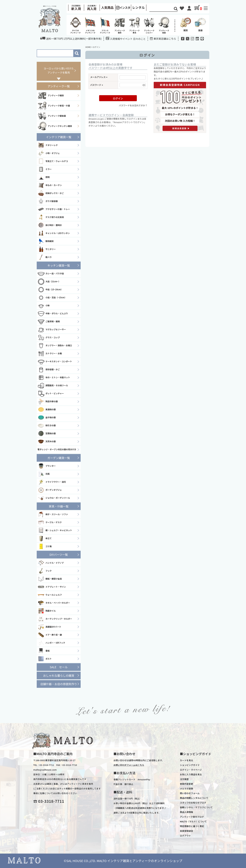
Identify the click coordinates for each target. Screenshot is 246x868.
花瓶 (44, 474)
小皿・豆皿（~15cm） (52, 298)
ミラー (45, 169)
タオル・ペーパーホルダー (54, 603)
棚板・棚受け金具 (50, 579)
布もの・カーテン (50, 185)
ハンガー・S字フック (51, 643)
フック (45, 571)
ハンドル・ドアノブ (51, 563)
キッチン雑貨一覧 (59, 265)
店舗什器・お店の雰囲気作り (59, 684)
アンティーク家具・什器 (54, 106)
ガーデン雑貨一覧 (59, 458)
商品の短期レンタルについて (194, 798)
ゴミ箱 (45, 546)
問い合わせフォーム (190, 793)
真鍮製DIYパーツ (49, 627)
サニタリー (47, 249)
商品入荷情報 (186, 812)
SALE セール (59, 667)
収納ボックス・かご (51, 193)
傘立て (45, 538)
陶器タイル (47, 611)
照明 (44, 177)
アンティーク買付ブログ (192, 817)
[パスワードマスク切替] (143, 85)
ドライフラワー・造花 (52, 482)
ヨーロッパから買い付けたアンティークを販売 (59, 70)
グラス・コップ (49, 338)
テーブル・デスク (50, 522)
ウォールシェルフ (50, 595)
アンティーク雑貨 (51, 96)
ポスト (45, 659)
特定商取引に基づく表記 (192, 826)
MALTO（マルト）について (193, 821)
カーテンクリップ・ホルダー (55, 619)
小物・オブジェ (49, 153)
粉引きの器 (47, 426)
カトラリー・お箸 (50, 354)
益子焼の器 (47, 418)
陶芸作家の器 (48, 402)
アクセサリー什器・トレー (54, 209)
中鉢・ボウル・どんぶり (53, 314)
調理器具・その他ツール (53, 386)
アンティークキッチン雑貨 (55, 126)
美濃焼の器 (47, 410)
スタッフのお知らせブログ (193, 803)
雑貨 (186, 24)
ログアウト (185, 836)
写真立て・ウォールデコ (53, 161)
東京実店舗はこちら (165, 39)
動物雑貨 (46, 241)
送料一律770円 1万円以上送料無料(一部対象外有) (71, 39)
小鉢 (44, 306)
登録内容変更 (186, 784)
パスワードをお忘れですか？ (133, 105)
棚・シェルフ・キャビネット (55, 530)
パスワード (97, 85)
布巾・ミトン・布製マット (54, 378)
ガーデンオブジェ (50, 490)
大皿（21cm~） (49, 282)
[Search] (162, 9)
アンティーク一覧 (59, 86)
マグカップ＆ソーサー (52, 330)
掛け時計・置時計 (50, 225)
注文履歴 (184, 779)
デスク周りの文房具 (51, 217)
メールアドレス (99, 77)
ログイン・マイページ (191, 770)
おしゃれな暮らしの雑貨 (59, 675)
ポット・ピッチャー (51, 394)
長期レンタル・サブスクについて (196, 807)
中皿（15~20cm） (50, 290)
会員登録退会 (186, 831)
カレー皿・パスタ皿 (51, 274)
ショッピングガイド (190, 765)
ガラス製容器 (48, 201)
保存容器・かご (49, 370)
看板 (44, 651)
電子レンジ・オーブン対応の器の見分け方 (57, 449)
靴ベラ (45, 257)
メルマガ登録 (186, 788)
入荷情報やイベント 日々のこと (126, 39)
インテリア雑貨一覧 (59, 137)
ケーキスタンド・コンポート (55, 362)
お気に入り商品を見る (191, 774)
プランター (47, 466)
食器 (200, 24)
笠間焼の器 (47, 434)
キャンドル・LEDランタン (54, 233)
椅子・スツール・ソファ (53, 514)
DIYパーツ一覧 (59, 555)
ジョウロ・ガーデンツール (54, 498)
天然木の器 (47, 442)
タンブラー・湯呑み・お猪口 (55, 346)
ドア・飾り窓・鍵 (50, 635)
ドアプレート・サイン (52, 587)
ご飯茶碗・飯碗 (49, 322)
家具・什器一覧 (59, 506)
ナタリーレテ (48, 145)
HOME (88, 47)
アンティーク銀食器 (52, 116)
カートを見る (186, 760)
